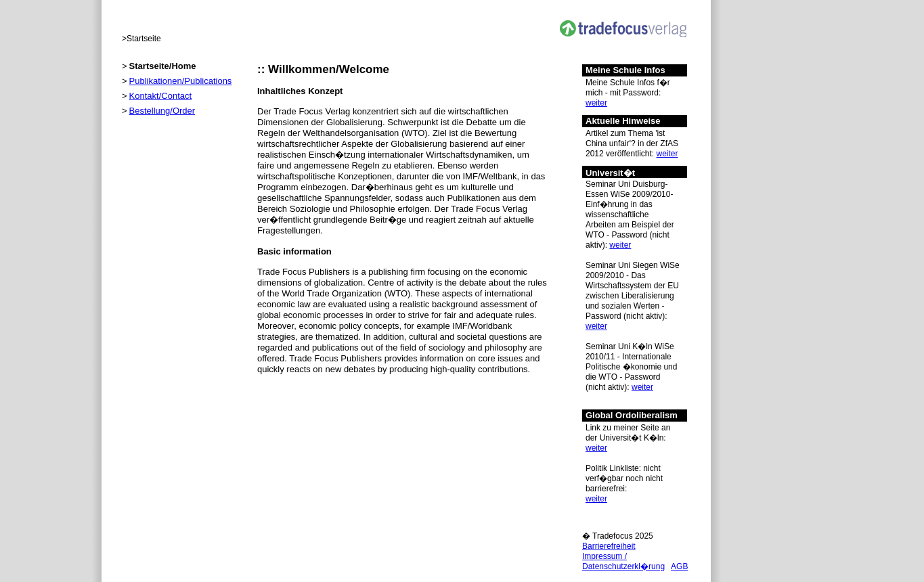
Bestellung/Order (162, 111)
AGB (679, 566)
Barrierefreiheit (609, 546)
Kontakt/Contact (161, 96)
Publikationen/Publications (181, 81)
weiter (596, 103)
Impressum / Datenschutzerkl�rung (623, 561)
